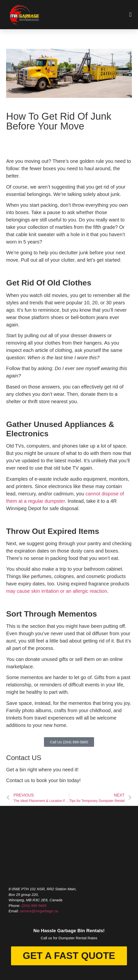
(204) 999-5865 (34, 906)
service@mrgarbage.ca (39, 911)
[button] (130, 15)
